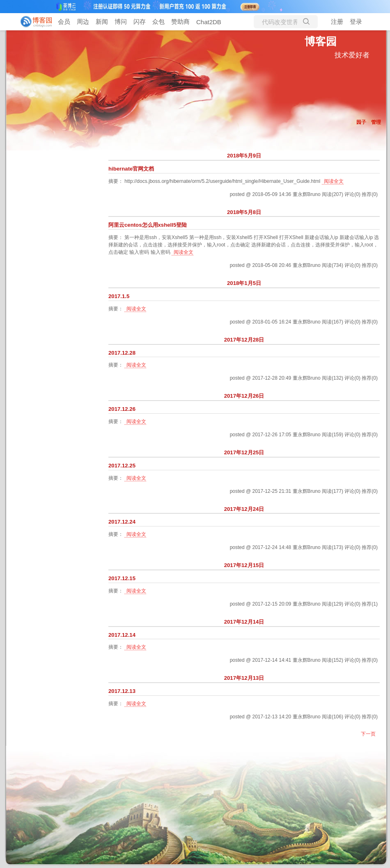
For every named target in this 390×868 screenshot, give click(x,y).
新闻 (102, 22)
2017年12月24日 (244, 509)
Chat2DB (209, 22)
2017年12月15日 (244, 565)
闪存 (140, 22)
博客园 (321, 41)
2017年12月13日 (244, 678)
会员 (64, 22)
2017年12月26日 (244, 396)
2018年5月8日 (244, 212)
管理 (376, 122)
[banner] (33, 22)
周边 (83, 22)
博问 (121, 22)
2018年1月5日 (244, 283)
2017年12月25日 (244, 452)
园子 (361, 122)
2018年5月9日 (244, 156)
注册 (337, 22)
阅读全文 (334, 181)
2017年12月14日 (244, 622)
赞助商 (180, 22)
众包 (158, 22)
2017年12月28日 (244, 340)
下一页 (368, 734)
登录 (356, 22)
